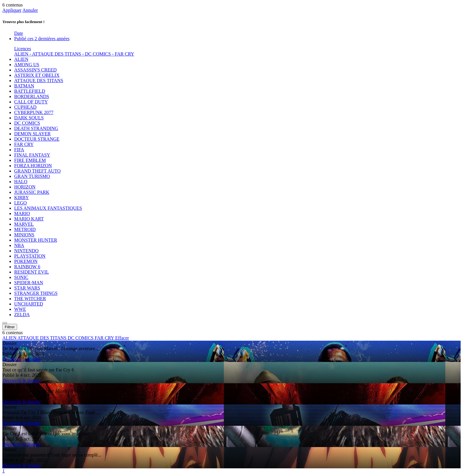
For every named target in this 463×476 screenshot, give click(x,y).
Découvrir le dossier (22, 359)
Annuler (30, 10)
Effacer (122, 338)
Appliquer (12, 10)
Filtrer (10, 327)
